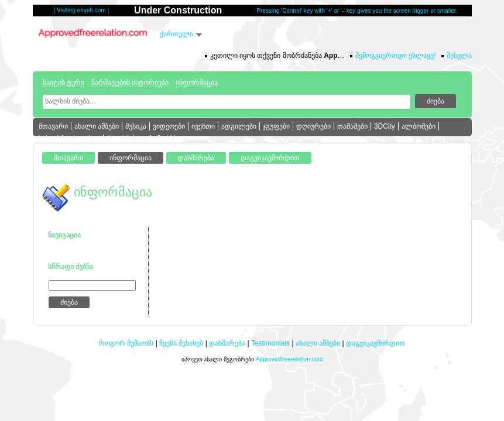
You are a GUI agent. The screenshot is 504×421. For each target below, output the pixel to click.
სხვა (177, 139)
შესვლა (459, 56)
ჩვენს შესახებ (181, 343)
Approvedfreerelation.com (289, 359)
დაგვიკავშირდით (376, 343)
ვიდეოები (169, 126)
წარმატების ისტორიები (130, 82)
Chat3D (119, 139)
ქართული (176, 34)
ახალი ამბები (97, 126)
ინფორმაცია (197, 82)
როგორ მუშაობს (126, 343)
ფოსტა (89, 139)
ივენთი (203, 126)
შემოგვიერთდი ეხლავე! (396, 56)
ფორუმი (150, 139)
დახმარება (227, 343)
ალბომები (419, 126)
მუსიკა (136, 126)
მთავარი (53, 126)
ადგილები (239, 126)
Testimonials (270, 343)
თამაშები (352, 126)
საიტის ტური (64, 82)
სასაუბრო (55, 139)
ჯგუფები (276, 126)
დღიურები (313, 126)
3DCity (385, 126)
